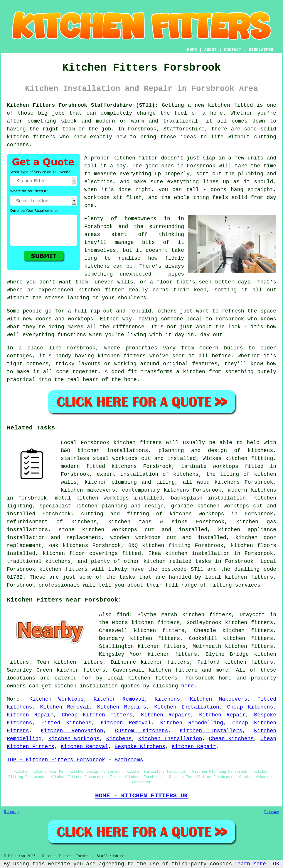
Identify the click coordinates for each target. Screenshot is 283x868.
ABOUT (210, 50)
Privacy (272, 812)
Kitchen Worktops (57, 699)
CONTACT (233, 50)
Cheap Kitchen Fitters (97, 715)
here (187, 686)
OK (276, 864)
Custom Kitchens (142, 731)
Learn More (250, 864)
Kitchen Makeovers (219, 699)
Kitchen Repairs (122, 707)
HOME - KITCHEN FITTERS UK (141, 796)
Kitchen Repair (30, 715)
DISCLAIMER (261, 50)
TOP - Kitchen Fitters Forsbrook (56, 760)
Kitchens (167, 699)
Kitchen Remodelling (192, 723)
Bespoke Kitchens (140, 747)
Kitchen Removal (119, 699)
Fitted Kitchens (66, 723)
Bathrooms (129, 760)
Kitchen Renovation (72, 731)
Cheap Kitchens (250, 707)
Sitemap (11, 812)
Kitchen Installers (211, 731)
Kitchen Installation (187, 707)
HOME (192, 50)
